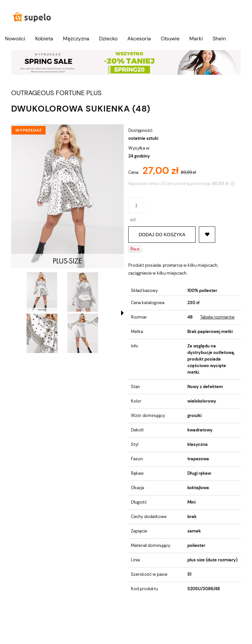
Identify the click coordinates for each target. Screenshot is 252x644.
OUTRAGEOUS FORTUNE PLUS (56, 93)
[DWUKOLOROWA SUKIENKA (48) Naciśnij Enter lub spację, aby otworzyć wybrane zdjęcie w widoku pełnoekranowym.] (67, 196)
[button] (122, 313)
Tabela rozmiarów (217, 317)
